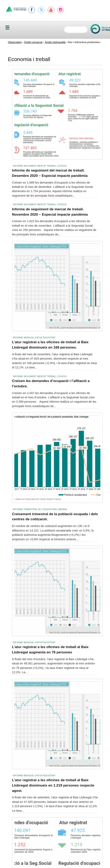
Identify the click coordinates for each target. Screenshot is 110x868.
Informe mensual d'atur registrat (34, 338)
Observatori (15, 42)
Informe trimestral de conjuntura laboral (40, 509)
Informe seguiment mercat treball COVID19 (40, 166)
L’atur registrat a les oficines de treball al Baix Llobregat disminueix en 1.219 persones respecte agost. (53, 785)
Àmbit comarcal (33, 42)
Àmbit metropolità (55, 42)
